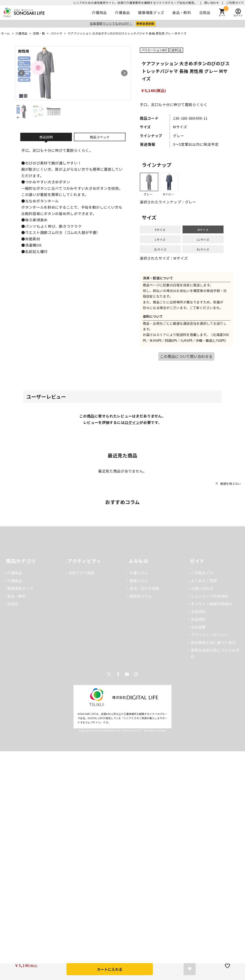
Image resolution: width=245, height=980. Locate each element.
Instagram (136, 674)
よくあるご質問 (204, 581)
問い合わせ (212, 3)
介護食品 (122, 12)
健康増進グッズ (151, 12)
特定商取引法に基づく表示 (213, 642)
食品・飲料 (182, 12)
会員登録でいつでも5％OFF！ (111, 23)
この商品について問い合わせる (186, 356)
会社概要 (198, 627)
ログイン (132, 422)
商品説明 (46, 137)
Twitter (109, 674)
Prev (21, 73)
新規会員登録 (145, 23)
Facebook (118, 674)
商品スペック (100, 137)
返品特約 (198, 619)
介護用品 (99, 12)
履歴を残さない (231, 484)
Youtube (127, 674)
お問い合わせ (202, 588)
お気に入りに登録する (190, 969)
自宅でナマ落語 (81, 573)
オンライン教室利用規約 (211, 604)
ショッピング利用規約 (210, 596)
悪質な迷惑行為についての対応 (215, 653)
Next (124, 73)
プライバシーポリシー (210, 635)
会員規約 (198, 611)
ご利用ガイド (235, 3)
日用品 (205, 12)
